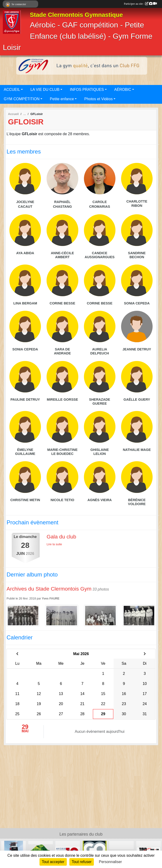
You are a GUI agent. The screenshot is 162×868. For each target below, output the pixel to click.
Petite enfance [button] (62, 99)
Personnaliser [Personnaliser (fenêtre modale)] (111, 862)
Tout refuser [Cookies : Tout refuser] (82, 862)
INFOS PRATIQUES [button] (87, 90)
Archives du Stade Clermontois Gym (49, 589)
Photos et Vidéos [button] (98, 99)
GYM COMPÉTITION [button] (22, 99)
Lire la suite (54, 544)
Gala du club (61, 537)
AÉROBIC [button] (123, 90)
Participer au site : (140, 4)
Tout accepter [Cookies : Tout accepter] (53, 862)
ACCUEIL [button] (12, 90)
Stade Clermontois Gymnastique (76, 15)
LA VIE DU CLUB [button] (45, 90)
